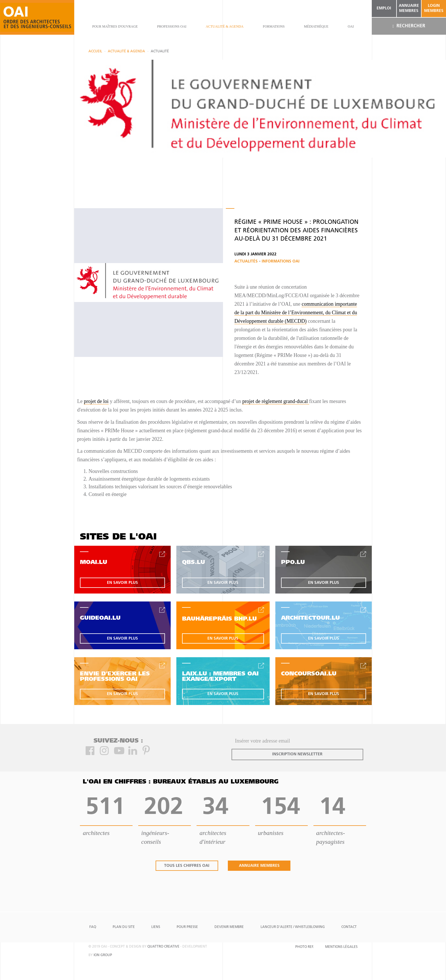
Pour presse (187, 927)
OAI (351, 26)
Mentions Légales (341, 947)
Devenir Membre (229, 927)
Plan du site (124, 927)
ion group (103, 955)
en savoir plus (122, 583)
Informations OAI (281, 261)
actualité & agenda (225, 26)
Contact (349, 927)
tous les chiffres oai (187, 866)
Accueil (95, 51)
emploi (384, 8)
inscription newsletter (297, 754)
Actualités (247, 261)
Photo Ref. (304, 947)
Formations (274, 26)
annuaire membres (409, 8)
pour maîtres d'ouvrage (115, 26)
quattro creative (163, 947)
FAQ (93, 927)
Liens (156, 927)
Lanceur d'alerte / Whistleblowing (293, 927)
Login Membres (434, 8)
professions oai (172, 26)
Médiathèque (316, 26)
